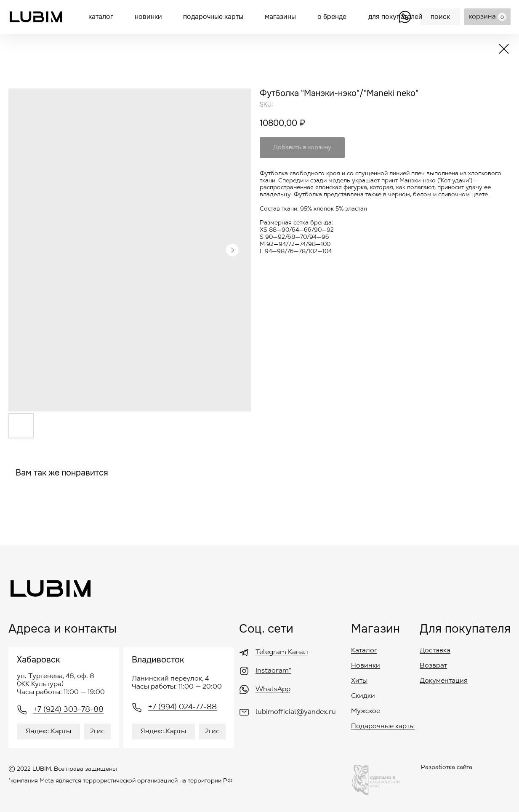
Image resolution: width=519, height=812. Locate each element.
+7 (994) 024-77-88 (182, 708)
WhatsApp (273, 689)
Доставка (435, 651)
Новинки (366, 666)
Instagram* (273, 671)
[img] (36, 17)
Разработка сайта (447, 768)
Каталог (364, 651)
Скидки (363, 696)
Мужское (366, 711)
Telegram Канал (282, 652)
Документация (444, 681)
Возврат (433, 666)
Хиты (359, 681)
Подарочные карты (383, 727)
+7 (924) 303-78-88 (68, 710)
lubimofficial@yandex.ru (296, 712)
